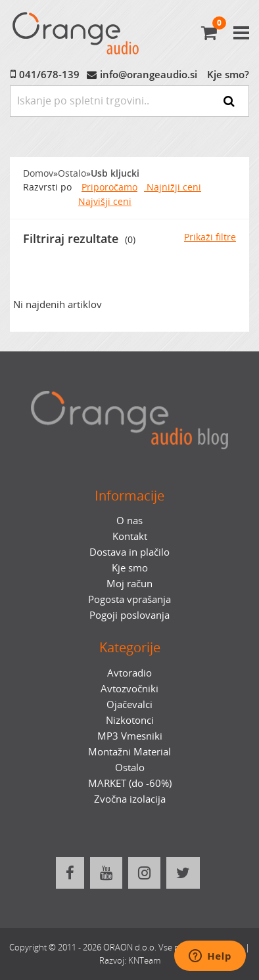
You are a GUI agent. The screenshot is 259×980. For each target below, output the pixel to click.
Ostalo (72, 173)
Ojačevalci (129, 704)
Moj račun (129, 583)
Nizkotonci (130, 720)
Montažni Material (129, 751)
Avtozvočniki (129, 688)
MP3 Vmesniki (130, 736)
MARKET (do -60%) (130, 783)
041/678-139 (49, 74)
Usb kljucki (115, 173)
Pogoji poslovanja (129, 615)
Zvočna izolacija (130, 799)
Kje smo (130, 568)
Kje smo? (228, 74)
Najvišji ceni (105, 202)
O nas (129, 520)
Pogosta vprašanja (129, 599)
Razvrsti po (47, 187)
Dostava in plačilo (129, 552)
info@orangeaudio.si (149, 74)
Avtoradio (129, 673)
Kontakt (130, 536)
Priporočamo (109, 187)
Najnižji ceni (173, 187)
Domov (38, 173)
